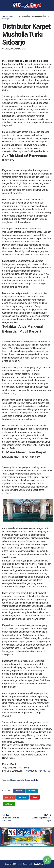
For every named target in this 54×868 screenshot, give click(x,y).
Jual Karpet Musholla (16, 780)
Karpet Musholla (15, 16)
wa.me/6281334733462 (38, 771)
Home (5, 16)
